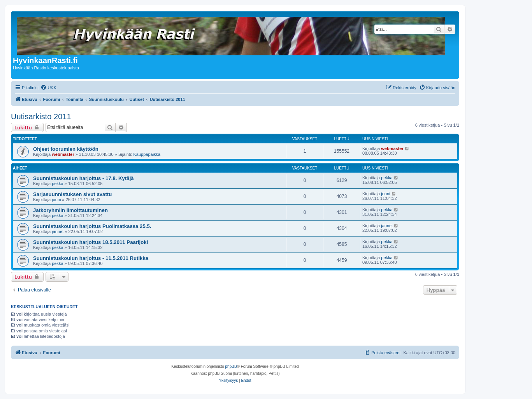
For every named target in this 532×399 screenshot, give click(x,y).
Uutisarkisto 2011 (41, 117)
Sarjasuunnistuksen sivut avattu (72, 194)
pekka (57, 184)
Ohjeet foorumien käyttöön (66, 149)
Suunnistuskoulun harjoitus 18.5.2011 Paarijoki (90, 242)
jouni (56, 199)
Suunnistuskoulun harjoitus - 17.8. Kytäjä (83, 178)
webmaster (63, 154)
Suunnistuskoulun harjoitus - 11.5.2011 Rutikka (91, 258)
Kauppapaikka (147, 154)
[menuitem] (48, 88)
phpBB (231, 366)
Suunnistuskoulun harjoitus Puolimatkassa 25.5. (92, 226)
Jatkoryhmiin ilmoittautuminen (70, 210)
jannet (58, 231)
